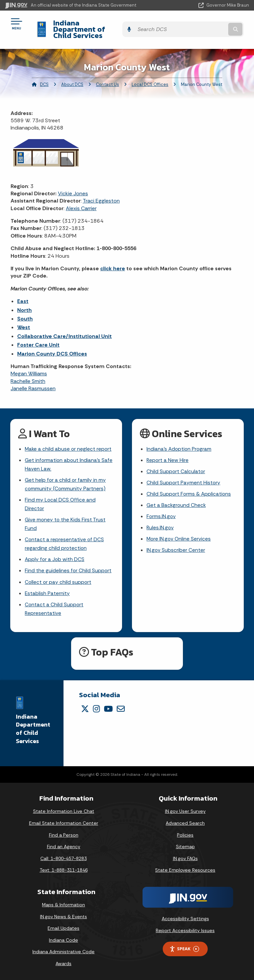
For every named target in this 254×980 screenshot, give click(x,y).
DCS (44, 78)
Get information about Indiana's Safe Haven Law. (69, 459)
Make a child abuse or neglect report (69, 443)
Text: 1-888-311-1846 (64, 870)
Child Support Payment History (184, 478)
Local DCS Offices (150, 78)
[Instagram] (96, 708)
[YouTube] (108, 708)
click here (113, 262)
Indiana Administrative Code (63, 952)
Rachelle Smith (28, 375)
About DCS (72, 78)
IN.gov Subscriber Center (176, 547)
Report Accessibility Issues (185, 930)
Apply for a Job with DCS (55, 557)
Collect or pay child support (59, 581)
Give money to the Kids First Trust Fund (65, 521)
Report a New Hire (168, 454)
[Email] (121, 708)
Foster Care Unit (38, 339)
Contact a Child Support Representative (54, 608)
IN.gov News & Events (63, 916)
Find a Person (64, 835)
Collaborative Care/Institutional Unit (64, 330)
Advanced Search (185, 823)
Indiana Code (63, 940)
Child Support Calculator (176, 466)
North (24, 303)
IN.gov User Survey (185, 811)
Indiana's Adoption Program (180, 443)
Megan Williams (29, 367)
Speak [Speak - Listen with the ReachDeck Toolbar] (184, 949)
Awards (63, 963)
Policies (185, 835)
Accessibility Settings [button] (185, 919)
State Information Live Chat (64, 811)
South (25, 312)
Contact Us (107, 78)
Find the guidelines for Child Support (68, 569)
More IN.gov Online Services (179, 536)
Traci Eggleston (101, 194)
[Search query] (213, 26)
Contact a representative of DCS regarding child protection (65, 541)
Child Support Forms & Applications (189, 489)
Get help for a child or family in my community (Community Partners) (66, 479)
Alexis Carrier (81, 202)
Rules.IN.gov (160, 524)
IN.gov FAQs (185, 858)
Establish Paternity (47, 592)
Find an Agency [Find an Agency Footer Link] (64, 847)
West (24, 321)
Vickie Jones (73, 187)
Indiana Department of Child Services (97, 26)
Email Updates (63, 928)
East (23, 295)
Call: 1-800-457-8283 (63, 858)
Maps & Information (63, 905)
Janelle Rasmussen (33, 382)
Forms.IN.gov (161, 512)
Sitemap (185, 847)
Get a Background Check (177, 501)
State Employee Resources (185, 870)
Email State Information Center (64, 823)
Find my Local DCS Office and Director (61, 500)
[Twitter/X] (85, 708)
